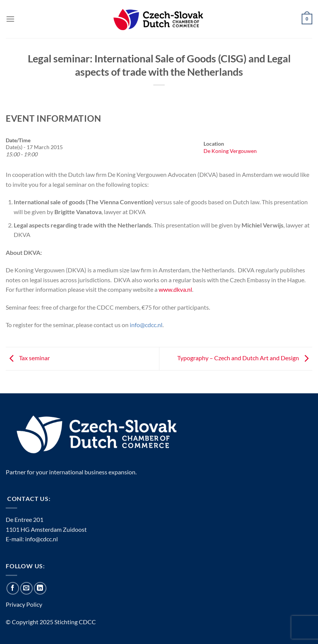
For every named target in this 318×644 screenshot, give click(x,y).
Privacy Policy (24, 604)
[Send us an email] (26, 588)
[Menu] (10, 19)
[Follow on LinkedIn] (40, 588)
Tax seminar (28, 358)
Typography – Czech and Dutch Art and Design (245, 358)
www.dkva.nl (175, 289)
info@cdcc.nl (41, 539)
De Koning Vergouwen (230, 151)
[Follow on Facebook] (13, 588)
